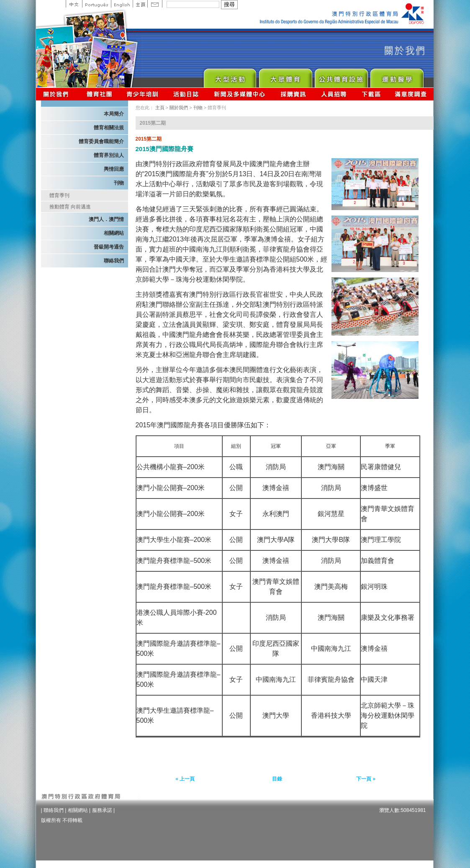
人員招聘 (334, 94)
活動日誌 (186, 94)
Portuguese (96, 4)
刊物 (119, 183)
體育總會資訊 (99, 94)
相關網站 (114, 233)
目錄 (277, 779)
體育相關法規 (109, 128)
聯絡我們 (114, 261)
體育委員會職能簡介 (101, 141)
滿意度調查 (411, 94)
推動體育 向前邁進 (70, 207)
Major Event (230, 76)
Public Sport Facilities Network (341, 76)
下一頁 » (366, 779)
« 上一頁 (185, 779)
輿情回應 (114, 169)
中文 (74, 4)
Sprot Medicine (397, 76)
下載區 (371, 94)
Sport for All (285, 76)
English (122, 4)
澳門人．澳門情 (106, 219)
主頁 (140, 4)
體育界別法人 (109, 155)
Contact (155, 4)
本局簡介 (114, 114)
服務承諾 (102, 810)
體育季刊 (59, 195)
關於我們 (58, 94)
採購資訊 (293, 94)
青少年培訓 (143, 94)
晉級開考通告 (109, 247)
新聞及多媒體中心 (240, 94)
